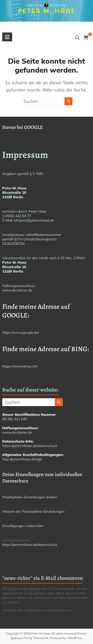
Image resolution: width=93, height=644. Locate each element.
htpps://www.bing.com (20, 366)
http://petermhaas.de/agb (22, 459)
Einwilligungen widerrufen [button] (23, 526)
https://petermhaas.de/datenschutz (30, 446)
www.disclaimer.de (17, 290)
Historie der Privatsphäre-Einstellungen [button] (33, 511)
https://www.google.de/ (21, 333)
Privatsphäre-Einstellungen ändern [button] (30, 497)
